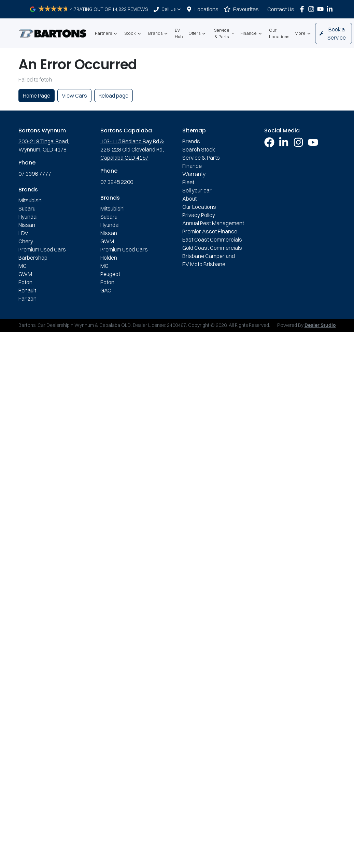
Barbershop (33, 258)
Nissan (27, 225)
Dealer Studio (320, 325)
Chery (26, 241)
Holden (109, 258)
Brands (159, 33)
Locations (207, 9)
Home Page (37, 96)
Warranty (194, 174)
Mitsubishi (31, 200)
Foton (25, 282)
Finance (252, 33)
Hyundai (28, 217)
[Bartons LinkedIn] (331, 9)
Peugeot (110, 274)
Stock (133, 33)
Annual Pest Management (213, 223)
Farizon (27, 299)
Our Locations (279, 33)
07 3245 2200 (117, 182)
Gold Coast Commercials (212, 248)
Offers (198, 33)
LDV (23, 233)
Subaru (27, 208)
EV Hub (179, 33)
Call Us (172, 9)
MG (23, 266)
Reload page (114, 96)
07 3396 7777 (35, 174)
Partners (107, 33)
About (189, 199)
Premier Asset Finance (210, 231)
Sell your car (197, 190)
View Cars (74, 96)
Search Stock (199, 149)
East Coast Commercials (212, 240)
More (303, 33)
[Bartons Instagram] (313, 9)
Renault (27, 290)
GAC (106, 290)
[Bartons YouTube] (322, 9)
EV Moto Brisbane (204, 264)
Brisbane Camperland (209, 256)
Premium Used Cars (42, 249)
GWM (25, 274)
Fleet (188, 182)
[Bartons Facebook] (303, 9)
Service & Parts (224, 33)
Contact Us (281, 9)
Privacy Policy (199, 215)
